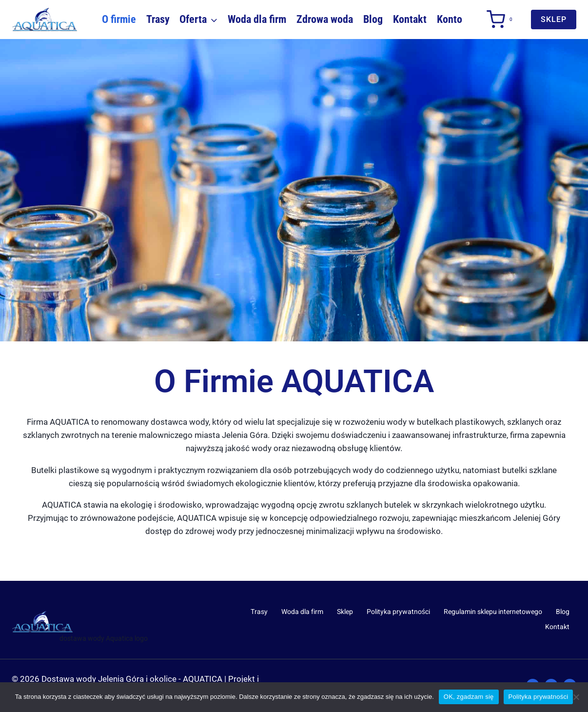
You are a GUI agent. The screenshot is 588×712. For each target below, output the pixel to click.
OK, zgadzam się (469, 697)
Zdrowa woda (325, 19)
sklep (554, 20)
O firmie (119, 19)
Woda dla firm (257, 19)
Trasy (158, 19)
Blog (373, 19)
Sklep (345, 612)
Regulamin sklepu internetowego (493, 612)
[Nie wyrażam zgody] (576, 697)
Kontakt (410, 19)
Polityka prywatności (398, 612)
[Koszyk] (499, 20)
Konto (450, 19)
